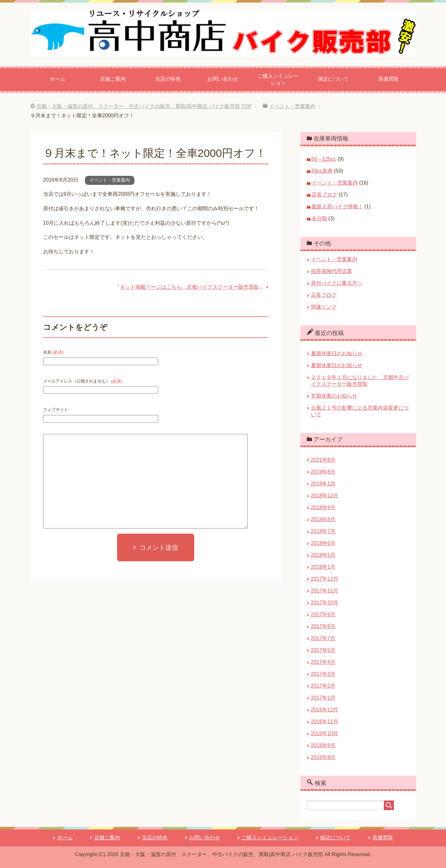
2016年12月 (325, 710)
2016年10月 (325, 733)
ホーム (58, 79)
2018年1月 (323, 567)
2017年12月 (325, 579)
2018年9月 (323, 507)
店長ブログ (324, 195)
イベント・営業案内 (110, 180)
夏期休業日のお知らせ (337, 353)
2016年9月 (323, 745)
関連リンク (324, 307)
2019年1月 (323, 484)
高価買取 (388, 79)
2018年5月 (323, 555)
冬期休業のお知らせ (334, 396)
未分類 (319, 218)
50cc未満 (322, 171)
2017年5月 (323, 650)
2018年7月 (323, 531)
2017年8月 (323, 626)
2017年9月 (323, 615)
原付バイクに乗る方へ (337, 283)
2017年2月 (323, 686)
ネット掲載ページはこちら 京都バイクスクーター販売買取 (189, 287)
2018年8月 (323, 519)
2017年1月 (323, 698)
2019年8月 (323, 472)
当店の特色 (168, 79)
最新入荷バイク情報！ (337, 207)
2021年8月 (323, 460)
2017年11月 (325, 591)
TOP (144, 106)
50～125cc (324, 159)
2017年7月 (323, 638)
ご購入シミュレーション (278, 79)
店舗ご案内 (113, 79)
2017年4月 (323, 662)
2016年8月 (323, 757)
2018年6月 (323, 543)
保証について (333, 79)
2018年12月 (325, 496)
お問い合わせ (223, 79)
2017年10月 (325, 603)
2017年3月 (323, 674)
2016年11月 (325, 722)
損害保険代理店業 (332, 271)
